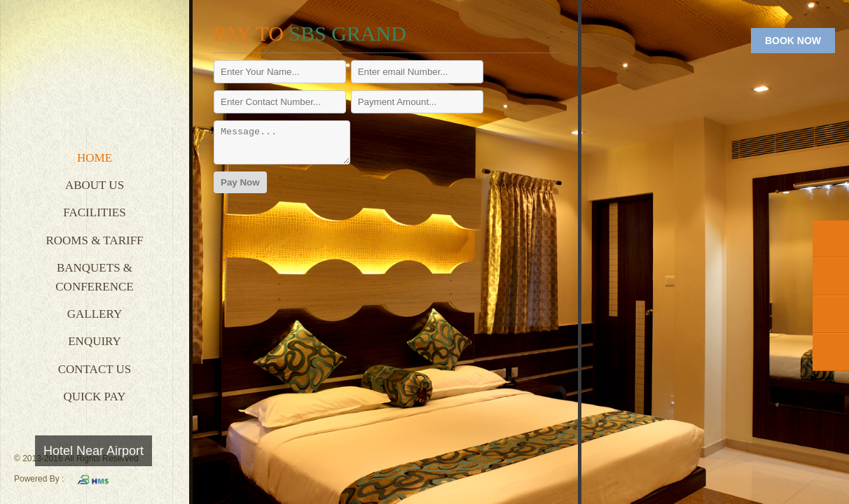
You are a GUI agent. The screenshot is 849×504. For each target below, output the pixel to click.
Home (95, 158)
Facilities (94, 212)
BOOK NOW (793, 41)
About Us (95, 185)
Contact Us (95, 369)
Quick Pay (95, 397)
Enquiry (95, 341)
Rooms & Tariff (94, 240)
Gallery (95, 314)
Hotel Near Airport (94, 451)
